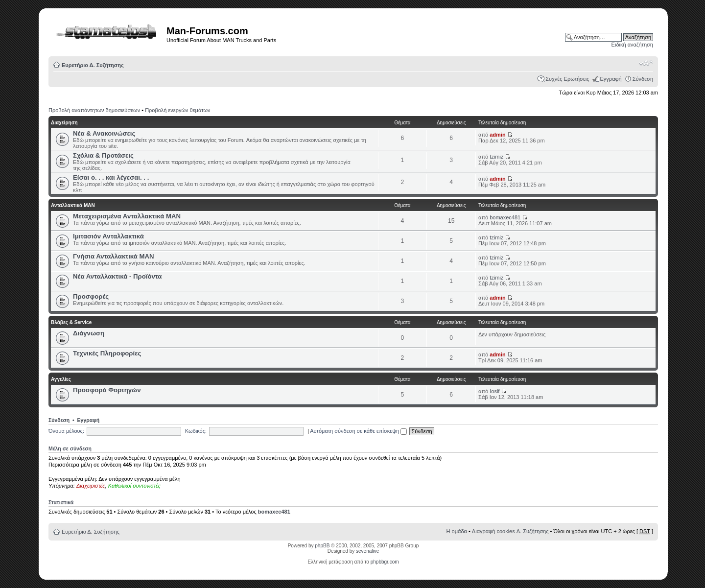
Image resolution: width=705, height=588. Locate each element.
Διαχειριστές (91, 486)
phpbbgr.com (385, 562)
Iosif (494, 391)
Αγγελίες (61, 379)
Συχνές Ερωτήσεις (567, 79)
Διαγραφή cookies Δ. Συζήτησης (510, 531)
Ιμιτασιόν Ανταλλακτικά (108, 236)
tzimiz (496, 157)
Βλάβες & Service (71, 322)
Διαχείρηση (64, 123)
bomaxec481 (505, 217)
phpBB (322, 546)
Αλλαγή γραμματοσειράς (646, 63)
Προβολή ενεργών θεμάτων (177, 110)
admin (497, 135)
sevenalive (367, 551)
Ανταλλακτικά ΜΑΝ (73, 205)
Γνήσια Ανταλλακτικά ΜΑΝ (114, 256)
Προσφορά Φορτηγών (107, 390)
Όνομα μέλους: (66, 431)
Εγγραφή (611, 79)
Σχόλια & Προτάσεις (103, 155)
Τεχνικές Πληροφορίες (107, 353)
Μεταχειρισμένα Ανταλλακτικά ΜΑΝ (127, 216)
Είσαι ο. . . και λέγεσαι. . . (111, 177)
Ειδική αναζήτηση (632, 45)
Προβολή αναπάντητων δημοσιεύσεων (94, 110)
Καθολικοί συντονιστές (134, 486)
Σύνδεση (643, 79)
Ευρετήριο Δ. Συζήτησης (93, 65)
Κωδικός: (196, 431)
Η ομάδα (457, 531)
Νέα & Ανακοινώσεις (104, 133)
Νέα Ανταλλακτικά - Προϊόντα (117, 276)
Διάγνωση (89, 333)
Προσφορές (91, 296)
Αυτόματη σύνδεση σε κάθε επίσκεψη (358, 431)
